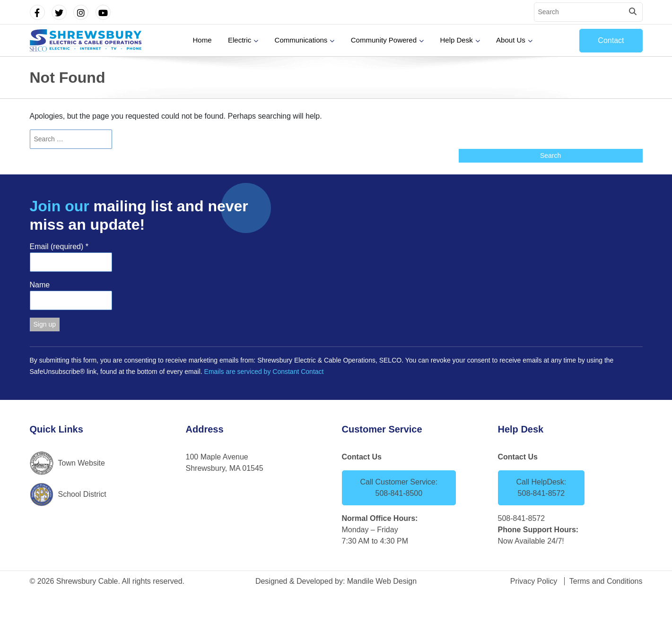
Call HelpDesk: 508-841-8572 (541, 488)
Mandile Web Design (382, 581)
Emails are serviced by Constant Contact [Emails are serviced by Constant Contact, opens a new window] (264, 372)
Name (40, 285)
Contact (611, 40)
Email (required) (59, 247)
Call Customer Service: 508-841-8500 (399, 488)
